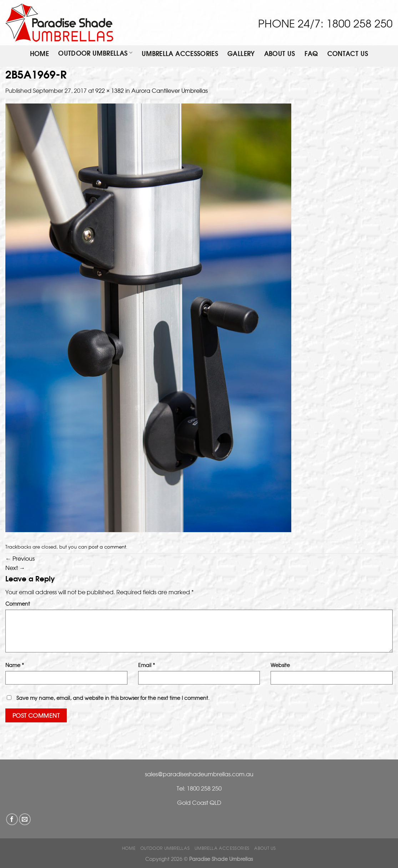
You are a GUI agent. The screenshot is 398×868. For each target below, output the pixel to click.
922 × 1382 (110, 90)
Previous (20, 558)
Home (39, 54)
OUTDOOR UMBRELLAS (95, 53)
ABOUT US (280, 54)
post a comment (107, 547)
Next (15, 567)
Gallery (241, 54)
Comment (18, 603)
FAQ (311, 54)
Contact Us (348, 54)
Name (15, 665)
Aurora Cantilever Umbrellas (170, 90)
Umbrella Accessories (180, 54)
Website (280, 665)
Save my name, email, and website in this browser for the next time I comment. (113, 698)
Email (147, 665)
